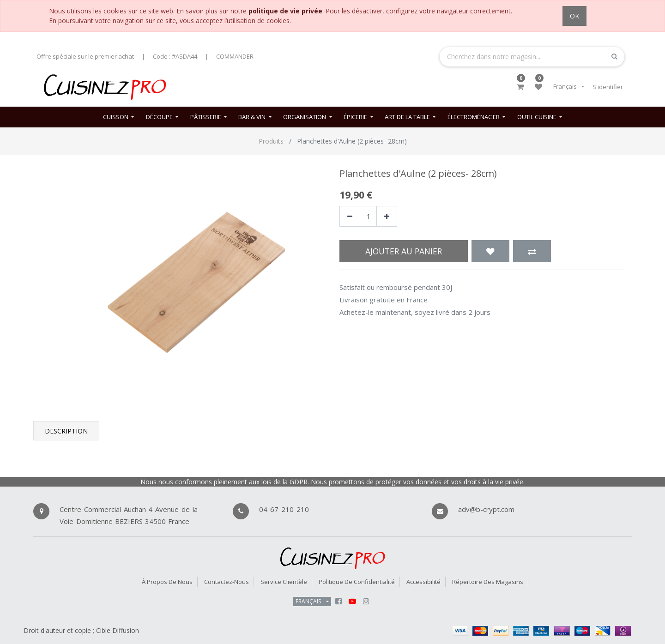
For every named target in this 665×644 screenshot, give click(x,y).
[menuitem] (118, 117)
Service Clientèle (284, 582)
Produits (271, 141)
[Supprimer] (350, 216)
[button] (490, 251)
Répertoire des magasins (488, 582)
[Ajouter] (387, 216)
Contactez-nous (227, 582)
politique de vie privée (285, 11)
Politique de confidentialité (357, 582)
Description (66, 431)
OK (574, 16)
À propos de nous (167, 582)
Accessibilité (423, 582)
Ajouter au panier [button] (404, 251)
